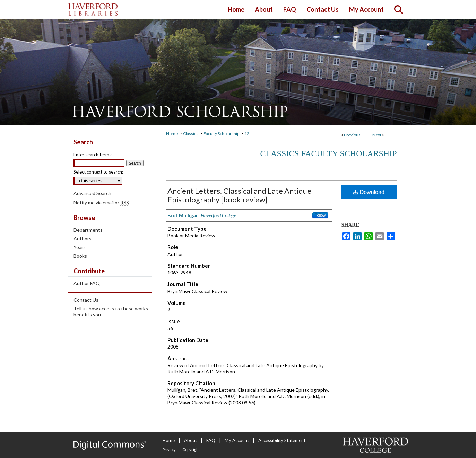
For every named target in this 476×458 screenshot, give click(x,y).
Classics (191, 134)
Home (172, 134)
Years (80, 247)
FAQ (211, 440)
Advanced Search (92, 193)
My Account (237, 440)
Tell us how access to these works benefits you (111, 311)
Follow (320, 215)
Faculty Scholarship (221, 134)
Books (80, 256)
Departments (88, 230)
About (191, 440)
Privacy (169, 450)
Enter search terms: (93, 155)
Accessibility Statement (282, 440)
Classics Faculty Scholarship (329, 153)
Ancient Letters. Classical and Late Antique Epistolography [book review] (239, 195)
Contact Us (86, 300)
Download (369, 192)
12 (247, 134)
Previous (352, 135)
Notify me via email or (101, 202)
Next (377, 135)
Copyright (191, 450)
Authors (83, 239)
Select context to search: (98, 172)
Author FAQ (87, 283)
